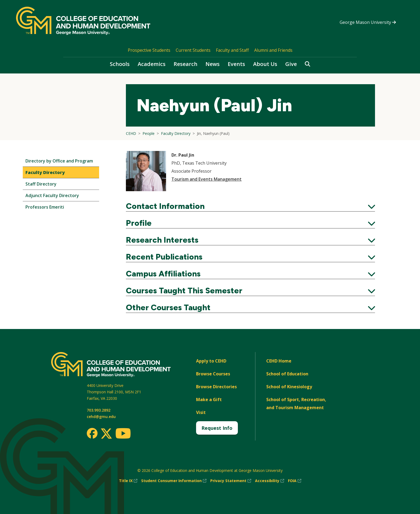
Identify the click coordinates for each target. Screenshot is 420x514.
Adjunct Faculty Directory (52, 195)
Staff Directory (41, 184)
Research (185, 64)
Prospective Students (149, 50)
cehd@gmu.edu (101, 417)
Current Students (193, 50)
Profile (250, 223)
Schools (120, 64)
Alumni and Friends (273, 50)
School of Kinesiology (289, 387)
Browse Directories (216, 387)
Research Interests (250, 240)
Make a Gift (209, 400)
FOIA (295, 481)
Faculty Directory (45, 172)
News (213, 64)
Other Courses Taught (250, 308)
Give (291, 64)
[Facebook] (92, 433)
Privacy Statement (231, 481)
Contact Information (250, 206)
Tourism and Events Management (207, 179)
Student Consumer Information (174, 481)
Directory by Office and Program (59, 161)
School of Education (287, 374)
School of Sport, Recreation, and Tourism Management (296, 404)
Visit (201, 412)
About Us (265, 64)
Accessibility (270, 481)
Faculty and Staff (232, 50)
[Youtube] (123, 434)
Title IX (128, 481)
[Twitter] (106, 434)
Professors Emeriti (45, 207)
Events (236, 64)
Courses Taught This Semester (250, 291)
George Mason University (368, 22)
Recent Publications (250, 257)
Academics (152, 64)
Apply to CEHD (211, 361)
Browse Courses (213, 374)
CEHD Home (279, 361)
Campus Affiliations (250, 274)
